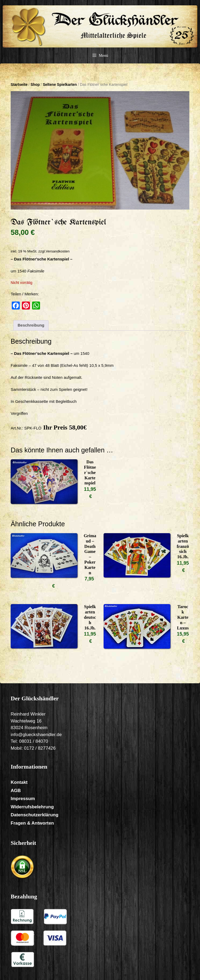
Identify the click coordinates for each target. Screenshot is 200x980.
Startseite (19, 85)
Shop (35, 85)
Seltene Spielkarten (60, 85)
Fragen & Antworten (32, 823)
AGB (16, 791)
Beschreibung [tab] (31, 325)
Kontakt (19, 782)
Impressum (23, 799)
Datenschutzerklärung (35, 815)
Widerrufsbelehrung (32, 807)
